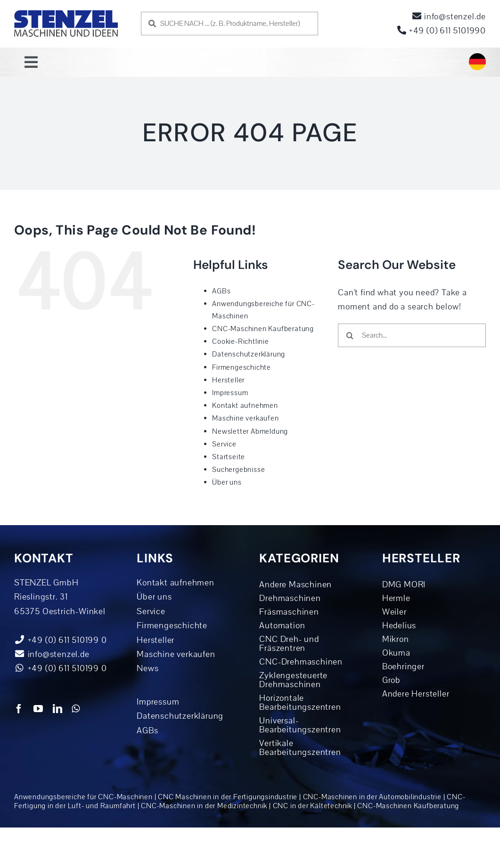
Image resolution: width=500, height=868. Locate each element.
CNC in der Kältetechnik (312, 806)
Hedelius (399, 625)
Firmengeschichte (242, 367)
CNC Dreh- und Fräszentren (289, 644)
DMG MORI (404, 584)
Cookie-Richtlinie (241, 341)
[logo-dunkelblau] (66, 14)
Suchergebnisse (238, 470)
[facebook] (19, 709)
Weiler (394, 612)
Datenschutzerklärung (249, 354)
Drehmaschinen (290, 598)
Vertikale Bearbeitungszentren (300, 748)
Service (224, 444)
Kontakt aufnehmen (245, 406)
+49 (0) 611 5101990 (442, 31)
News (148, 668)
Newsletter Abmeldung (250, 431)
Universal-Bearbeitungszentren (300, 725)
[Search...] (412, 335)
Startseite (229, 457)
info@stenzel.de (449, 16)
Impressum (230, 393)
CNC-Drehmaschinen (301, 662)
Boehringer (403, 666)
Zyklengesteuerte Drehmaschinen (293, 680)
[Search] (350, 335)
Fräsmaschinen (289, 612)
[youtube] (38, 709)
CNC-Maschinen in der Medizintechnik (204, 806)
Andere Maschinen (295, 584)
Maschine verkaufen (245, 418)
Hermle (396, 598)
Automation (282, 625)
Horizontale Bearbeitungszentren (300, 702)
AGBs (221, 291)
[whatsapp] (76, 709)
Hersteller (228, 380)
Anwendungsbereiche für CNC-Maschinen (83, 797)
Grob (391, 680)
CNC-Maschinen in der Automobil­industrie (372, 797)
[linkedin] (58, 709)
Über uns (227, 482)
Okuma (396, 653)
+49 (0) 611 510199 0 (61, 668)
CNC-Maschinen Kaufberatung (263, 329)
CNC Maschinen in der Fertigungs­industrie (228, 797)
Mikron (396, 639)
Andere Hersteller (416, 694)
